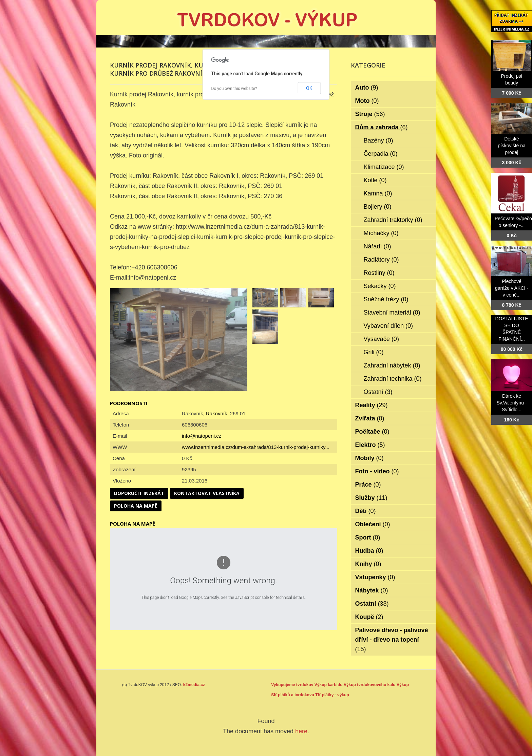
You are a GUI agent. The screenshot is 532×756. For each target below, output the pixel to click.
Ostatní (378, 392)
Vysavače (381, 339)
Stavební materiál (392, 313)
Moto (367, 101)
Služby (371, 498)
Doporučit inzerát (139, 493)
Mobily (369, 458)
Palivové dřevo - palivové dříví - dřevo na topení (392, 640)
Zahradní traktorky (393, 220)
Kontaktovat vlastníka (207, 493)
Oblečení (373, 524)
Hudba (369, 551)
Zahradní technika (393, 379)
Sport (368, 537)
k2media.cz (194, 685)
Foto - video (377, 471)
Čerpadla (381, 154)
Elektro (370, 445)
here (301, 731)
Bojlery (378, 207)
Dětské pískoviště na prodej (512, 146)
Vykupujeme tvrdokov (292, 685)
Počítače (372, 432)
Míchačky (381, 233)
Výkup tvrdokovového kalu (370, 685)
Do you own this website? (234, 89)
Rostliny (379, 273)
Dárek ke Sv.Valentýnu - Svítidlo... (512, 403)
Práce (368, 485)
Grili (374, 352)
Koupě (369, 617)
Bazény (378, 140)
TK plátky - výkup (332, 695)
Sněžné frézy (386, 299)
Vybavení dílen (388, 326)
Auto (367, 88)
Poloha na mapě (136, 506)
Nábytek (372, 590)
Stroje (370, 114)
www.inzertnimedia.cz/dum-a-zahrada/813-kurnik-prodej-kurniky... (256, 447)
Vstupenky (375, 577)
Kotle (375, 180)
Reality (372, 405)
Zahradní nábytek (392, 365)
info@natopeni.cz (202, 436)
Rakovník (217, 413)
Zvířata (370, 418)
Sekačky (380, 286)
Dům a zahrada (382, 127)
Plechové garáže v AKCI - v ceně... (512, 288)
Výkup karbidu (329, 685)
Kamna (378, 193)
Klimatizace (384, 167)
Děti (366, 511)
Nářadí (377, 246)
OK (309, 88)
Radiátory (381, 260)
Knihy (368, 564)
